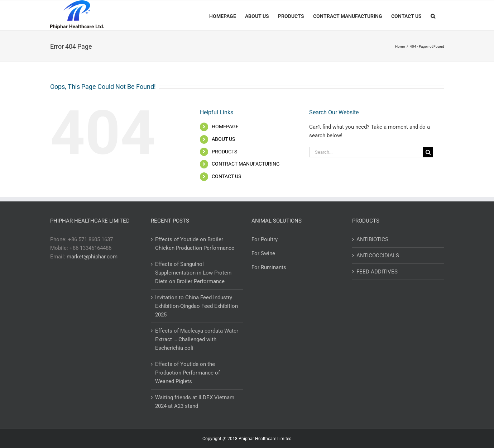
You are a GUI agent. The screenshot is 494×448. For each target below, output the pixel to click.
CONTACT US (226, 176)
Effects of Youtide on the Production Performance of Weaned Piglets (188, 373)
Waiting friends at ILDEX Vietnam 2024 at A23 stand (195, 402)
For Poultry (265, 239)
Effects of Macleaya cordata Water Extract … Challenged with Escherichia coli (197, 339)
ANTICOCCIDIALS (378, 256)
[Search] (433, 15)
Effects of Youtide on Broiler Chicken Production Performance (195, 244)
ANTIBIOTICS (372, 239)
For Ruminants (269, 267)
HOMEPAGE (225, 127)
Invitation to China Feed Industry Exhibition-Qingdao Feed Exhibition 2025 (196, 306)
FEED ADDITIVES (377, 272)
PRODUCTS (224, 152)
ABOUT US (223, 139)
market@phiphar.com (92, 257)
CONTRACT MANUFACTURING (246, 164)
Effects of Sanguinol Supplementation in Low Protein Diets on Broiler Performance (193, 273)
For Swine (263, 253)
